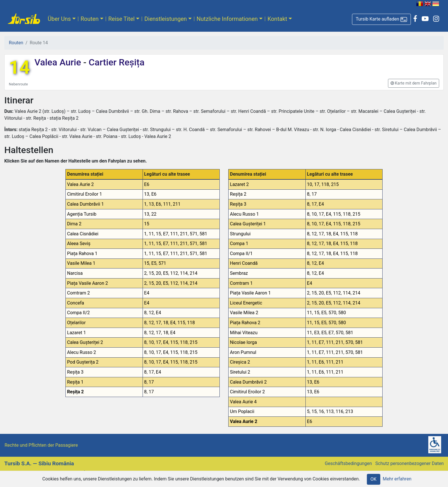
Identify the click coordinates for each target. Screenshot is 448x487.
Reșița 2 (75, 392)
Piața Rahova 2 (245, 323)
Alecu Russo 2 (82, 352)
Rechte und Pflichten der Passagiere (41, 445)
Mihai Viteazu (244, 333)
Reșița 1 (75, 382)
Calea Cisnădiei (83, 234)
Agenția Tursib (82, 214)
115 (181, 323)
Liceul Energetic (246, 303)
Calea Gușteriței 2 (85, 342)
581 (203, 234)
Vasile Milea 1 (81, 263)
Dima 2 (74, 224)
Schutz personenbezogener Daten (410, 463)
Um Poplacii (242, 411)
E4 (147, 293)
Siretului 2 (240, 372)
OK (374, 479)
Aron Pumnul (243, 352)
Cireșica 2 (240, 362)
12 (151, 313)
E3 (317, 333)
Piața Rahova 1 (82, 253)
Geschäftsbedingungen (348, 463)
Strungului (240, 234)
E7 (166, 234)
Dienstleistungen (166, 19)
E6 (147, 184)
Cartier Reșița (115, 62)
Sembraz (239, 273)
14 (19, 68)
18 (166, 323)
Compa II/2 (79, 313)
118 (191, 323)
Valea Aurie (59, 62)
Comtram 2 (79, 293)
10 (151, 342)
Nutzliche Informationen (227, 19)
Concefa (76, 303)
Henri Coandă (244, 263)
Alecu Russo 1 (244, 214)
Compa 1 (239, 243)
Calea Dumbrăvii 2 (248, 382)
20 (159, 273)
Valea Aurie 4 (243, 402)
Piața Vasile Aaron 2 (88, 283)
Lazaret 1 (77, 333)
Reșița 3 (75, 372)
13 (147, 194)
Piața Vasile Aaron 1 (250, 293)
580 (342, 313)
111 (167, 204)
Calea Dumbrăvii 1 (86, 204)
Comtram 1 (241, 283)
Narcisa (75, 273)
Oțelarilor (76, 323)
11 (151, 234)
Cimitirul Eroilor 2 (247, 392)
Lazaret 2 (239, 184)
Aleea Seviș (79, 243)
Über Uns (59, 19)
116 (340, 411)
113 (330, 411)
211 (177, 204)
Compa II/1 (241, 253)
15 (147, 224)
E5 (154, 263)
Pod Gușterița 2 (83, 362)
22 (154, 214)
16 (321, 411)
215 (194, 342)
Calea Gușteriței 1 (248, 224)
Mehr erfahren (397, 479)
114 (184, 273)
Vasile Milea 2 (244, 313)
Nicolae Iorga (243, 342)
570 (332, 313)
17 (159, 323)
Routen (90, 19)
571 (194, 234)
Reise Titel (121, 19)
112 (174, 273)
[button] (381, 19)
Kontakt (277, 19)
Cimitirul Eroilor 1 (85, 194)
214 (194, 273)
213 (349, 411)
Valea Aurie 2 (81, 184)
